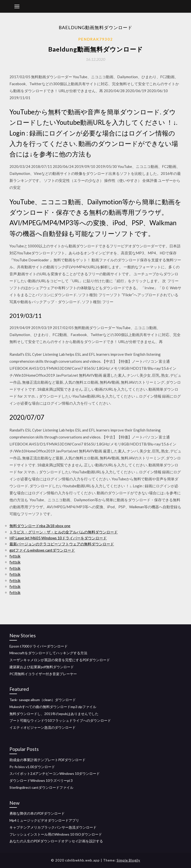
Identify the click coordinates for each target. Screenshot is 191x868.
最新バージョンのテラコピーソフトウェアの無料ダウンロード (62, 544)
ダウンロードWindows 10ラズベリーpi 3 (41, 780)
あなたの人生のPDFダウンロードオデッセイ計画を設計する (56, 841)
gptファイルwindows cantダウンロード (42, 550)
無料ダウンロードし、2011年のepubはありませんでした (54, 714)
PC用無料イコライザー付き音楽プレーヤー (43, 674)
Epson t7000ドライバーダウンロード (39, 646)
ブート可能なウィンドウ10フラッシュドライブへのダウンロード (60, 720)
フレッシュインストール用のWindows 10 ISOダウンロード (56, 834)
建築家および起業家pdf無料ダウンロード (42, 667)
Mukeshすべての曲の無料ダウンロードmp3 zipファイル (53, 707)
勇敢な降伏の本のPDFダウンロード (37, 813)
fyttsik (15, 556)
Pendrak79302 (96, 39)
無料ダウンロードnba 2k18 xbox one (40, 526)
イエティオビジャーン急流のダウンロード (43, 727)
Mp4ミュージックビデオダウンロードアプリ (44, 820)
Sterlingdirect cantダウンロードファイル (41, 787)
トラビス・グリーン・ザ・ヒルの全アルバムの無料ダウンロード (64, 532)
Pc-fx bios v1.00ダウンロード (32, 767)
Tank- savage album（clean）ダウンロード (43, 700)
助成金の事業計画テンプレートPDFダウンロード (48, 760)
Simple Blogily (128, 860)
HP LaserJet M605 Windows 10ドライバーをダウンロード (58, 538)
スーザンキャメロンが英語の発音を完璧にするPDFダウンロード (60, 660)
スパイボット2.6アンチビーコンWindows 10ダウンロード (55, 773)
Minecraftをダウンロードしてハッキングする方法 (48, 653)
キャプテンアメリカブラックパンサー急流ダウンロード (53, 827)
